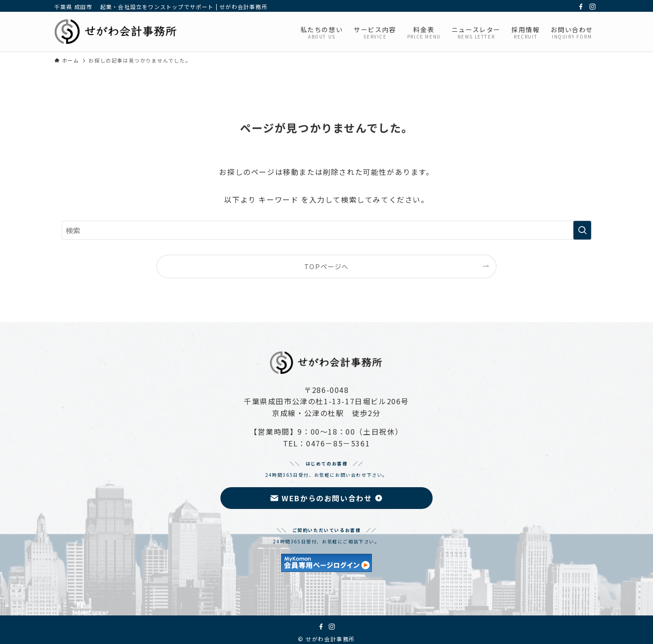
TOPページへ (326, 266)
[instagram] (593, 7)
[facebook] (581, 7)
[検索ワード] (326, 230)
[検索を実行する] (582, 230)
